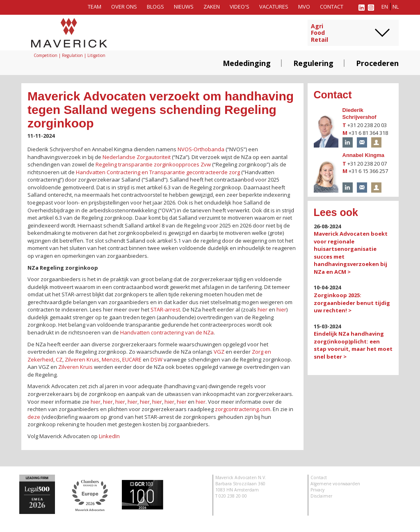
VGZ (219, 352)
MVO (304, 7)
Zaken (212, 7)
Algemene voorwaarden (335, 484)
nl (396, 7)
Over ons (124, 7)
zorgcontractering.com (243, 409)
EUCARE (132, 359)
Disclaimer (321, 496)
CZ (59, 359)
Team (95, 7)
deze (34, 417)
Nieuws (184, 7)
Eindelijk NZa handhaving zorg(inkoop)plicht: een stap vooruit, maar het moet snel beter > (353, 345)
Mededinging (247, 63)
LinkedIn (109, 436)
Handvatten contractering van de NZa (167, 332)
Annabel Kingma (364, 155)
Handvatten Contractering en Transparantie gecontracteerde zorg (158, 172)
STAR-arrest (165, 309)
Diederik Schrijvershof (360, 114)
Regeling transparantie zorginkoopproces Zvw (153, 164)
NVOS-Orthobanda (201, 149)
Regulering (313, 63)
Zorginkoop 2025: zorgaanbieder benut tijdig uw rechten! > (352, 303)
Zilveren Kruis (82, 359)
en (385, 7)
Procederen (377, 63)
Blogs (155, 7)
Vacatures (274, 7)
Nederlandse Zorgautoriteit (137, 157)
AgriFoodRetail (320, 33)
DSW (156, 359)
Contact (332, 7)
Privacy (317, 490)
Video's (240, 7)
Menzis (111, 359)
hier (262, 309)
